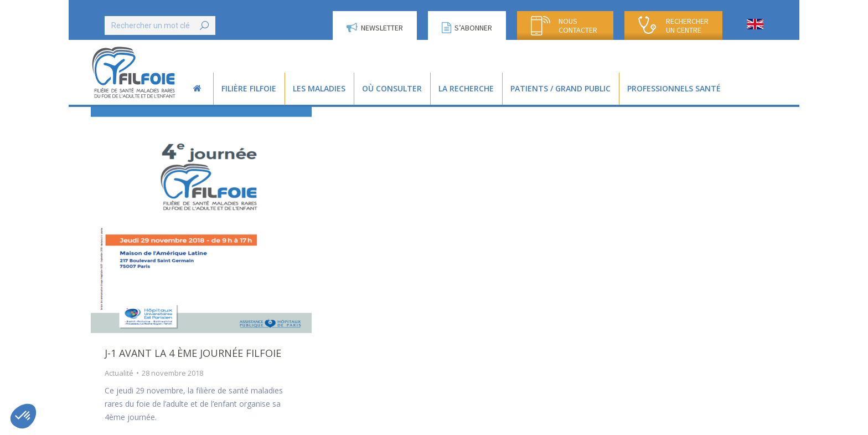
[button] (23, 416)
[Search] (160, 25)
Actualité (119, 373)
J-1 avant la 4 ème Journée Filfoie (193, 353)
